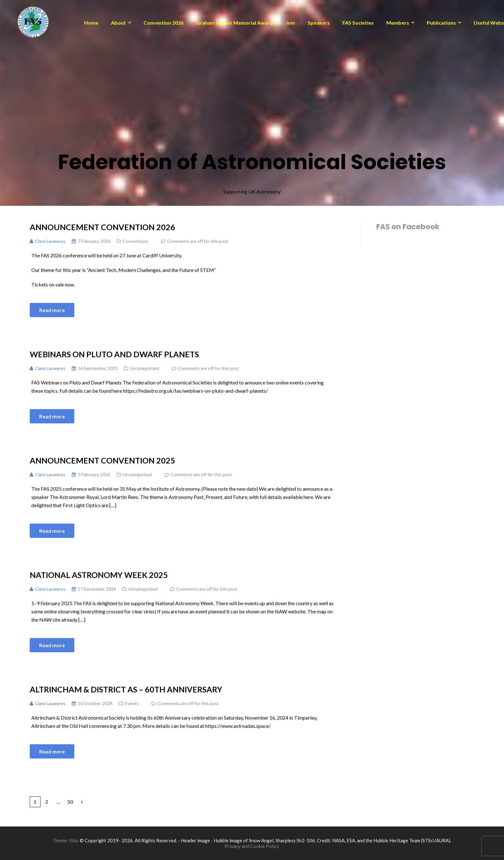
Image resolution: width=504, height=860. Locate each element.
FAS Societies (358, 23)
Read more (52, 310)
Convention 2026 (163, 23)
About (118, 23)
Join (290, 23)
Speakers (319, 23)
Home (91, 23)
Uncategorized (144, 368)
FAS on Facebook (408, 227)
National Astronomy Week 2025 (99, 575)
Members (398, 23)
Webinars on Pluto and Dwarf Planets (114, 354)
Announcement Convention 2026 (102, 227)
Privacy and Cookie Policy (252, 846)
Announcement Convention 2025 (102, 460)
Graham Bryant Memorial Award (234, 23)
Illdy (73, 840)
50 (70, 802)
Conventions (135, 241)
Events (132, 703)
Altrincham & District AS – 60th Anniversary (126, 689)
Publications (441, 23)
